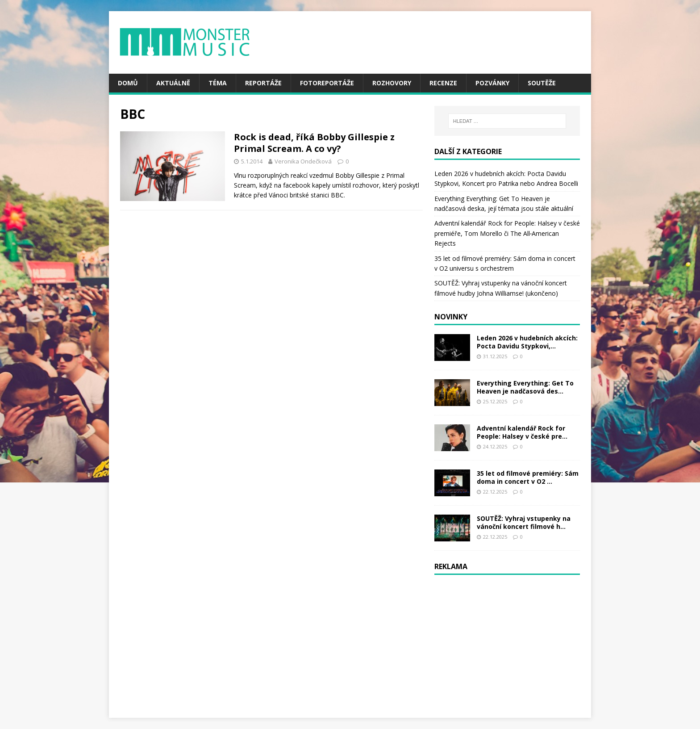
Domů (128, 83)
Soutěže (542, 83)
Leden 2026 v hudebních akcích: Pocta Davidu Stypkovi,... (527, 342)
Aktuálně (173, 83)
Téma (218, 83)
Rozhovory (392, 83)
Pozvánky (492, 83)
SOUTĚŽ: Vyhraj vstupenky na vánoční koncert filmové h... (524, 522)
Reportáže (263, 83)
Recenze (443, 83)
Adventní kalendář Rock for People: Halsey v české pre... (522, 432)
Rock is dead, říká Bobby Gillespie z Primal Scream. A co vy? (314, 143)
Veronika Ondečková (303, 161)
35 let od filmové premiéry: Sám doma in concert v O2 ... (528, 477)
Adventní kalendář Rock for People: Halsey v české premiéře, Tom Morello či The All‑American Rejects (507, 233)
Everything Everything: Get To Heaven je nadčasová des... (525, 387)
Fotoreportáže (327, 83)
